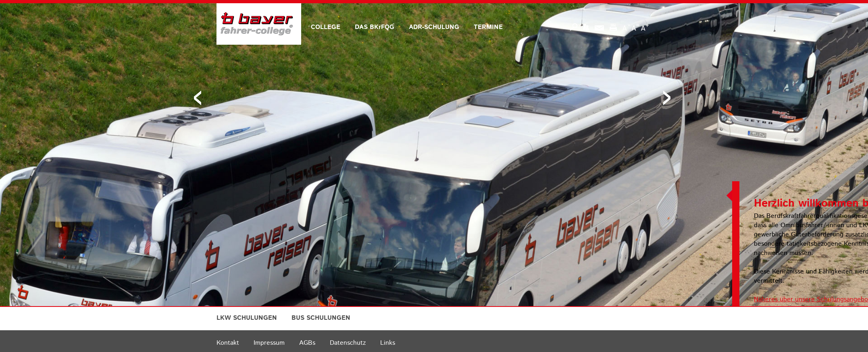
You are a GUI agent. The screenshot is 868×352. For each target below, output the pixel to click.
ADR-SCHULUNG (434, 27)
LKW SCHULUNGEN (247, 318)
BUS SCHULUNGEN (321, 318)
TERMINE (488, 27)
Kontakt (228, 343)
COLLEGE (326, 27)
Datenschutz (348, 343)
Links (388, 343)
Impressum (269, 343)
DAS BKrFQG (375, 27)
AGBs (307, 343)
